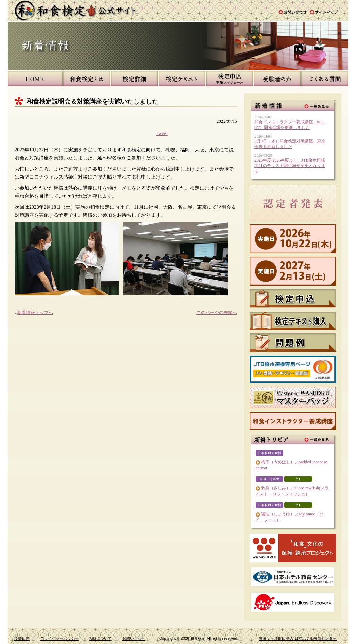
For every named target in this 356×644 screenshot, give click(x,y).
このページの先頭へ (217, 312)
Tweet (162, 133)
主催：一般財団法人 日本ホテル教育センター (298, 638)
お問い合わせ (134, 638)
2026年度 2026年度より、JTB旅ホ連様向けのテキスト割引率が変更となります (290, 166)
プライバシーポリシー (59, 638)
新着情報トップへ (35, 312)
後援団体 (22, 638)
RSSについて (100, 638)
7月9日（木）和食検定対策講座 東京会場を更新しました (290, 144)
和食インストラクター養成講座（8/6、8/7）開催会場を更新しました (290, 125)
